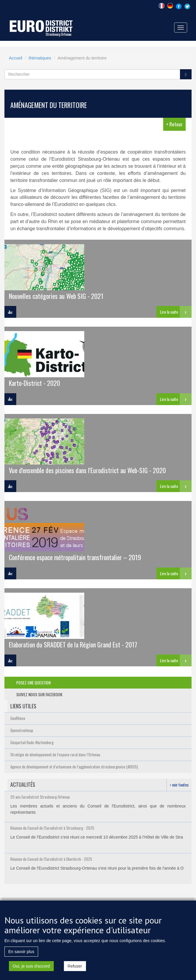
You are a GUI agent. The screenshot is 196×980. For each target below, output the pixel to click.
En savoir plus (21, 954)
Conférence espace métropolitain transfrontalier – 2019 (75, 557)
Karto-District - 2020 (34, 383)
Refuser (75, 969)
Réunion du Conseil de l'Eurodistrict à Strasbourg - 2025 (52, 828)
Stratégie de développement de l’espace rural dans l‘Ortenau (55, 755)
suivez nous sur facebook (39, 694)
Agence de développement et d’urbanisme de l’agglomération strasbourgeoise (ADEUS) (74, 767)
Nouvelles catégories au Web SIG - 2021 (56, 296)
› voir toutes (179, 785)
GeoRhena (18, 718)
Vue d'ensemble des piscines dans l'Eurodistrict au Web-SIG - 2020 (87, 470)
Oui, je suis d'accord (31, 969)
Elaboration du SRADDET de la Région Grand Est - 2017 (73, 644)
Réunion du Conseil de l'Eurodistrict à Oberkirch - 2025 (51, 859)
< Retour (174, 124)
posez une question (33, 682)
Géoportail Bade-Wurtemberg (32, 742)
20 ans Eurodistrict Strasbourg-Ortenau (40, 797)
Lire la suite (169, 312)
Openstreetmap (22, 730)
